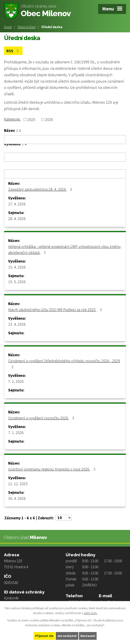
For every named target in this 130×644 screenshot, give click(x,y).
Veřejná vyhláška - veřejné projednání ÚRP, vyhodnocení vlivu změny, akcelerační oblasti (65, 249)
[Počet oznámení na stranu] (63, 518)
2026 (49, 120)
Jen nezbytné (67, 636)
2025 (31, 120)
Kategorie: (12, 119)
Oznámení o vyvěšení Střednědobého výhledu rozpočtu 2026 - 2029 (64, 364)
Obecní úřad (26, 27)
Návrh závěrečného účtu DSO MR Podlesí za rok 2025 (56, 310)
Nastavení (88, 636)
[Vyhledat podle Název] (65, 140)
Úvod (8, 27)
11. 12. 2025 (18, 484)
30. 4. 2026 (17, 498)
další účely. (91, 613)
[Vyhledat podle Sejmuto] (65, 174)
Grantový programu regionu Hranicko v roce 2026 (53, 469)
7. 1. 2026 (16, 381)
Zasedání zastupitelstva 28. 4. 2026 (41, 189)
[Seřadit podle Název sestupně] (20, 131)
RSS (13, 51)
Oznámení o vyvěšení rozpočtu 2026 (42, 418)
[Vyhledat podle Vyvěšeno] (65, 157)
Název (11, 130)
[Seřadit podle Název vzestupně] (20, 129)
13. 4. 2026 (17, 324)
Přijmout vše (44, 636)
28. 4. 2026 (17, 219)
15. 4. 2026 (17, 267)
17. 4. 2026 (17, 204)
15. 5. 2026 (17, 282)
